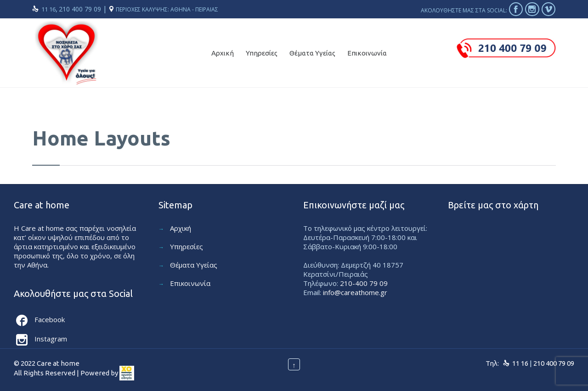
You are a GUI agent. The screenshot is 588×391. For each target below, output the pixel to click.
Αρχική (181, 228)
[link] (127, 373)
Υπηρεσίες (187, 246)
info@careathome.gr (355, 292)
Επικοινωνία (190, 283)
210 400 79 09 (81, 9)
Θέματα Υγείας (194, 265)
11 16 (48, 9)
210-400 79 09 (364, 283)
